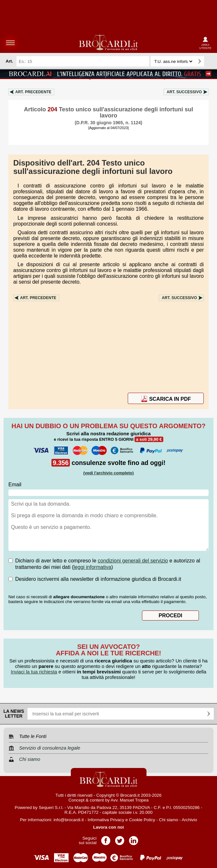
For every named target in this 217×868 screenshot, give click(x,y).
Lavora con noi (108, 827)
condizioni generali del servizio (133, 561)
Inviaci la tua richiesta (34, 672)
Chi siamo (169, 820)
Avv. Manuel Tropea (130, 800)
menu (10, 43)
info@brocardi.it (69, 820)
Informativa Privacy (106, 820)
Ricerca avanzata (210, 61)
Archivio (189, 820)
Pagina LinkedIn (134, 838)
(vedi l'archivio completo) (108, 473)
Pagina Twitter (120, 838)
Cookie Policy (142, 820)
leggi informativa (93, 567)
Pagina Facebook (106, 838)
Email (15, 484)
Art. (33, 92)
